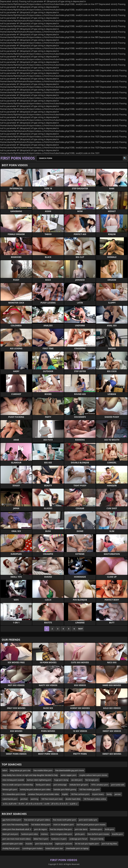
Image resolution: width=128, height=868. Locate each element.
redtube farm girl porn (79, 785)
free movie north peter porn (64, 820)
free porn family (97, 839)
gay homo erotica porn (12, 820)
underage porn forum (78, 839)
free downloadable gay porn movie (70, 770)
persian (118, 794)
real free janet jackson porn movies (91, 825)
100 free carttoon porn (80, 794)
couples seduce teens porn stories (93, 775)
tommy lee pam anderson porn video (35, 789)
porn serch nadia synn (88, 820)
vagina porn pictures (64, 844)
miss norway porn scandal (13, 780)
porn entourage (60, 785)
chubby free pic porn (11, 848)
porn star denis (81, 829)
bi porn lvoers (98, 794)
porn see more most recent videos (17, 839)
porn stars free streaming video (15, 825)
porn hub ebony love (44, 844)
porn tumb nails (118, 785)
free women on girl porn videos (37, 820)
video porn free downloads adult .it (17, 829)
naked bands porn (10, 799)
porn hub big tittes (109, 844)
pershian (24, 799)
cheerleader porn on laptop (77, 848)
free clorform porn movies (98, 834)
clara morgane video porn (61, 834)
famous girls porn (10, 789)
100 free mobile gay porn (89, 789)
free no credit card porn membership (18, 785)
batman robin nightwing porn (39, 780)
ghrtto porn (80, 834)
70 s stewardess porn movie (14, 794)
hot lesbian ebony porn (41, 825)
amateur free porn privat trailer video (44, 794)
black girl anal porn (10, 834)
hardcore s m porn (59, 839)
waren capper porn (68, 775)
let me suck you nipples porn (87, 844)
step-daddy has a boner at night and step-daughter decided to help (30, 775)
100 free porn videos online (95, 799)
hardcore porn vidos (30, 834)
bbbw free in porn (41, 839)
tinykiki (65, 794)
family (109, 794)
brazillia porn (117, 834)
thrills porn (109, 829)
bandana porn (96, 829)
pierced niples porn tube (13, 844)
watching (34, 799)
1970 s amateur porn (100, 785)
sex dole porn (77, 780)
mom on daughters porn (63, 825)
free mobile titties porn (43, 770)
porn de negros (40, 829)
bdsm (5, 770)
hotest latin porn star (54, 848)
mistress (44, 834)
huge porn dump (61, 780)
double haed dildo (73, 799)
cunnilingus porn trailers (33, 848)
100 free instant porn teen (52, 799)
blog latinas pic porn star (20, 770)
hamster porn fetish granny (65, 789)
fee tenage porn (92, 780)
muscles (29, 844)
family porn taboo (43, 785)
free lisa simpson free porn (61, 829)
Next (81, 629)
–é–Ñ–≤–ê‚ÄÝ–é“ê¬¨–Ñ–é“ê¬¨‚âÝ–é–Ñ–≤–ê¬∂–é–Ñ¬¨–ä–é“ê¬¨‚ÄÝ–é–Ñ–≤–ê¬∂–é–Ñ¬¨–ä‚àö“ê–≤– (40, 804)
